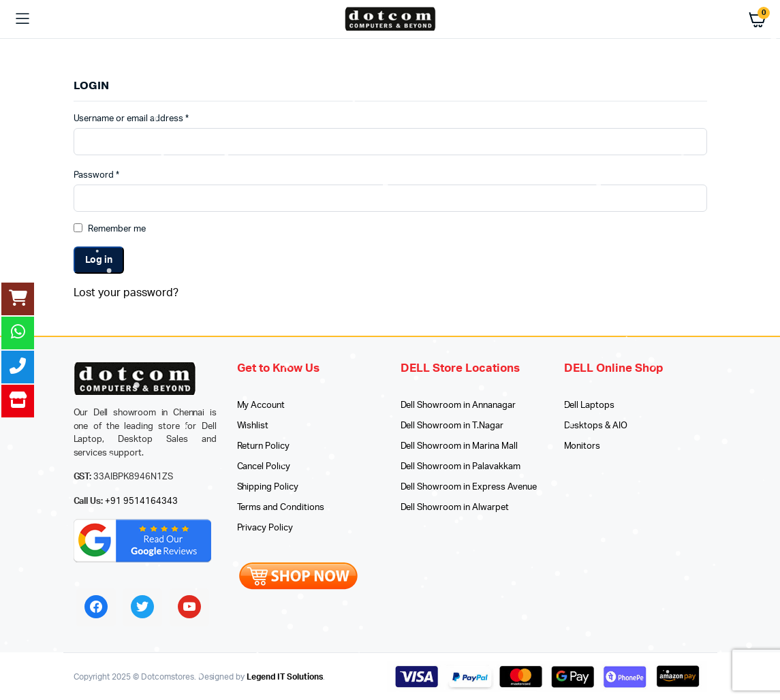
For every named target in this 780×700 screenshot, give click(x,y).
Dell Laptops (590, 405)
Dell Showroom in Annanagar (458, 405)
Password (97, 175)
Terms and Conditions (281, 508)
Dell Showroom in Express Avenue (469, 487)
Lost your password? (126, 293)
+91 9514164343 (141, 502)
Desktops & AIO (596, 426)
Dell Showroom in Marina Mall (459, 446)
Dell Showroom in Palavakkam (461, 467)
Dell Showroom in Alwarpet (455, 508)
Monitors (582, 446)
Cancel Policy (264, 467)
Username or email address (131, 119)
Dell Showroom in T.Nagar (452, 426)
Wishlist (253, 426)
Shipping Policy (268, 487)
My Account (261, 405)
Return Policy (264, 446)
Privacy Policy (265, 528)
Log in (99, 260)
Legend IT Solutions (284, 677)
